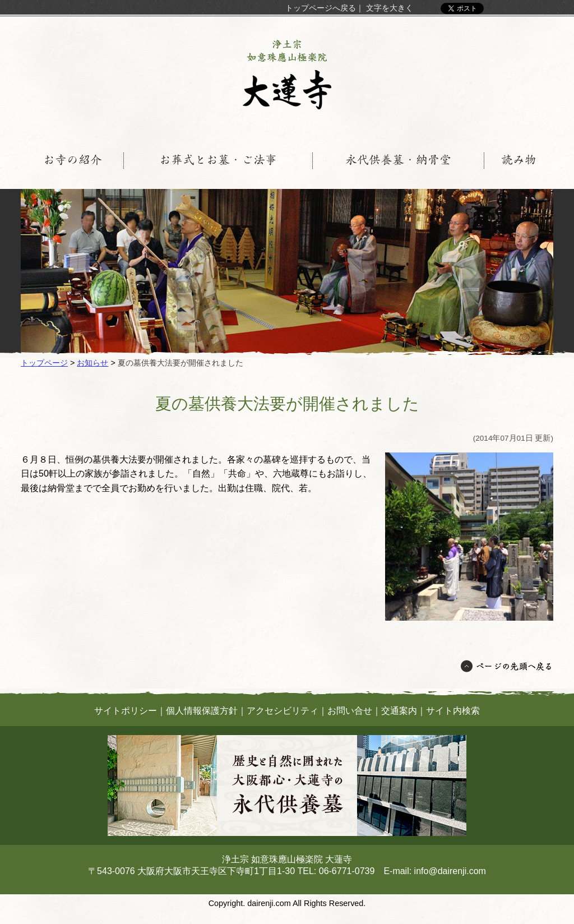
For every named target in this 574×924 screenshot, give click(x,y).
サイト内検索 (453, 711)
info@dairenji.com (450, 871)
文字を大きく (390, 8)
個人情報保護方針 (202, 711)
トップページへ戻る (321, 8)
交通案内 (399, 711)
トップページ (44, 363)
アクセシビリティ (283, 711)
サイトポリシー (126, 711)
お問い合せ (350, 711)
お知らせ (92, 363)
